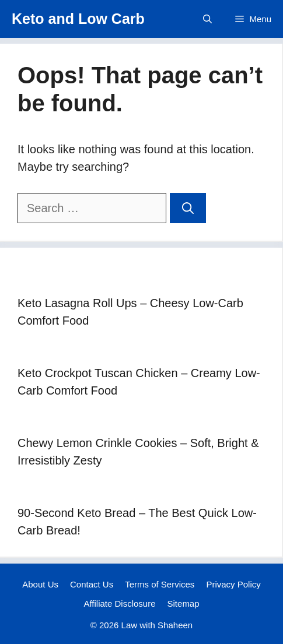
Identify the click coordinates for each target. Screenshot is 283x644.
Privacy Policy (233, 584)
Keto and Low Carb (78, 19)
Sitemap (184, 603)
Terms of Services (160, 584)
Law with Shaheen (157, 625)
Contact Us (92, 584)
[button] (207, 19)
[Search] (188, 208)
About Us (40, 584)
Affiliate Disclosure (119, 603)
